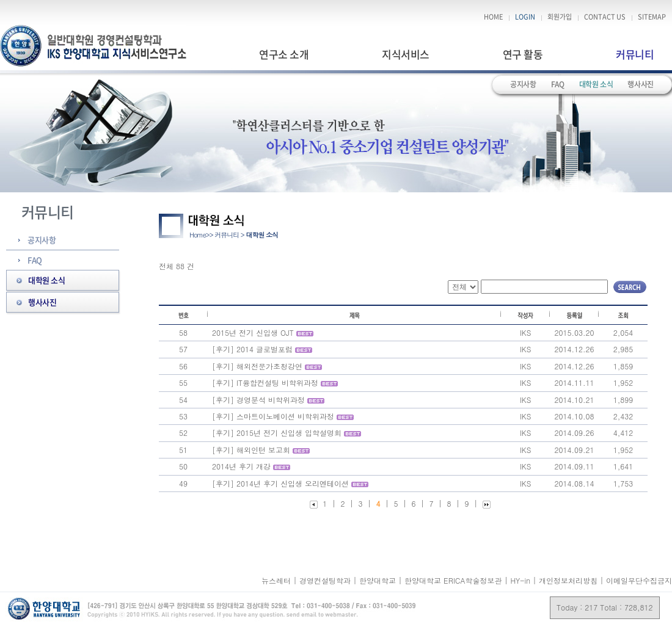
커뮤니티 (635, 54)
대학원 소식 (596, 84)
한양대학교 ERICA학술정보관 (454, 580)
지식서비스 (405, 54)
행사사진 (641, 84)
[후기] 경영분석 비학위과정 (258, 400)
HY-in (521, 580)
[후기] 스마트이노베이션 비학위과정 (273, 416)
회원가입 (560, 17)
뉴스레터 (277, 580)
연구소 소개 (284, 54)
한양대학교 (379, 580)
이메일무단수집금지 (639, 580)
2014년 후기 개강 (243, 466)
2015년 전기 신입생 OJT (253, 332)
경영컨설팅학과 (326, 580)
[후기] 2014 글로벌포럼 (252, 349)
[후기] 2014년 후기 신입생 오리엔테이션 (280, 483)
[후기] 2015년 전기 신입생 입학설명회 (277, 433)
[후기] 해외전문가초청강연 (257, 366)
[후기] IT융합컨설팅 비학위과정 (265, 382)
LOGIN (525, 17)
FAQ (558, 84)
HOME (493, 17)
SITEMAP (652, 17)
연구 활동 (523, 54)
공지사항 (523, 84)
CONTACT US (605, 17)
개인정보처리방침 (568, 580)
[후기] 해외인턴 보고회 (251, 450)
